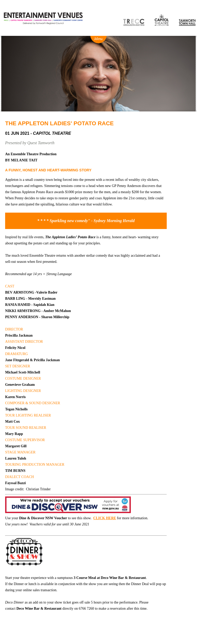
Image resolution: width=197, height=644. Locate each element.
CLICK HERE (105, 518)
